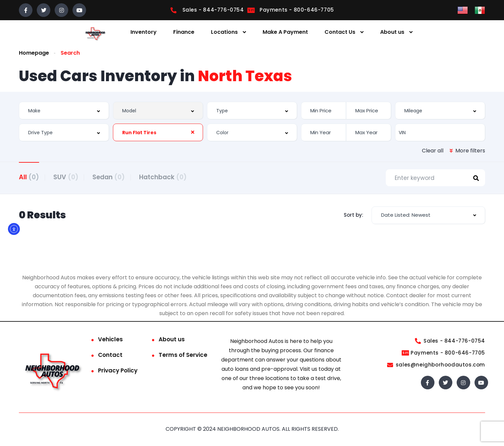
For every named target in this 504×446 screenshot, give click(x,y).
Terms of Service (183, 356)
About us (392, 32)
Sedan (114, 177)
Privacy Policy (118, 371)
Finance (184, 32)
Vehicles (110, 340)
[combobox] (64, 111)
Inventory (144, 32)
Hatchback (170, 177)
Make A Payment (285, 32)
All (29, 177)
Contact (110, 356)
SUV (68, 177)
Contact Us (340, 32)
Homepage (34, 53)
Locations (224, 32)
